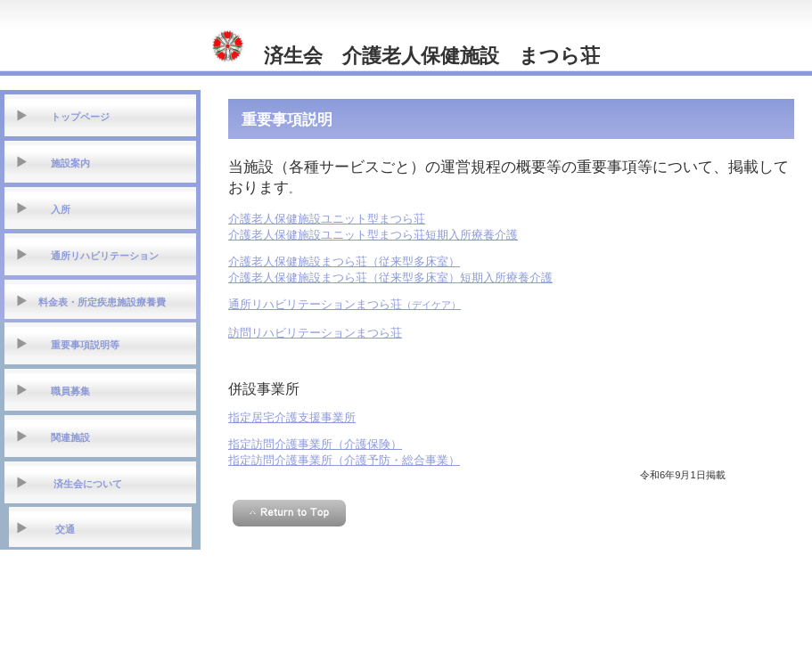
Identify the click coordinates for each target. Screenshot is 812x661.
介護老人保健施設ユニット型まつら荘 (327, 219)
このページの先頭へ (289, 513)
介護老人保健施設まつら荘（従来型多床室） (344, 261)
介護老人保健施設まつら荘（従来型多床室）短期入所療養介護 (390, 277)
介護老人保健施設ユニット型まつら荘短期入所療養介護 (373, 235)
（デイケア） (344, 305)
